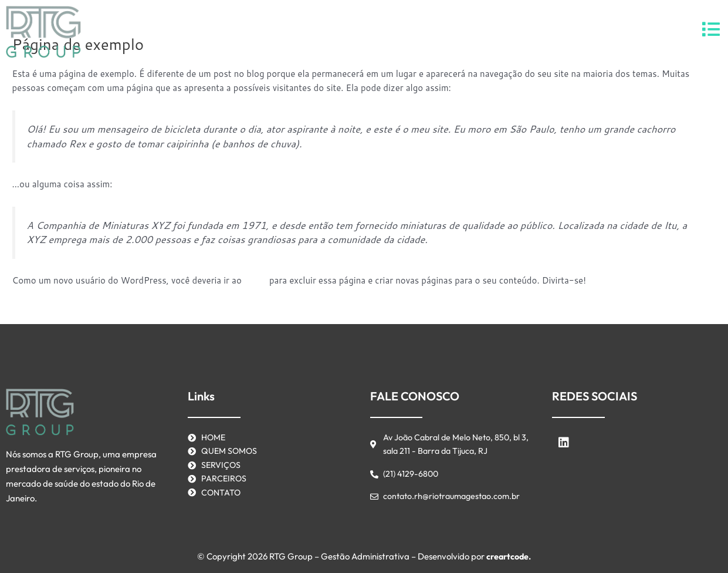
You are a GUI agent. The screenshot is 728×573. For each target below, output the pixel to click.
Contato (437, 31)
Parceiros (380, 31)
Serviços (324, 31)
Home (275, 31)
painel (256, 280)
